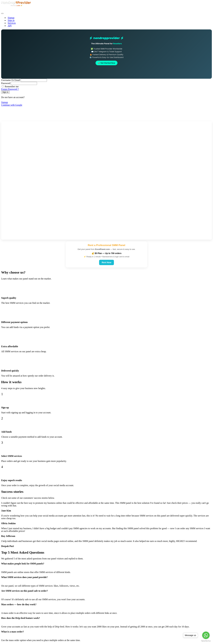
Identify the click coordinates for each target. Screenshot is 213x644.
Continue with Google (12, 105)
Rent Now (107, 262)
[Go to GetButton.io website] (206, 641)
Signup (11, 18)
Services (12, 23)
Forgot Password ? (10, 89)
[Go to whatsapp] (206, 635)
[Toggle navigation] (2, 13)
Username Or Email (11, 80)
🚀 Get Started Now (107, 63)
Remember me (12, 86)
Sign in (11, 20)
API (10, 26)
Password (6, 83)
